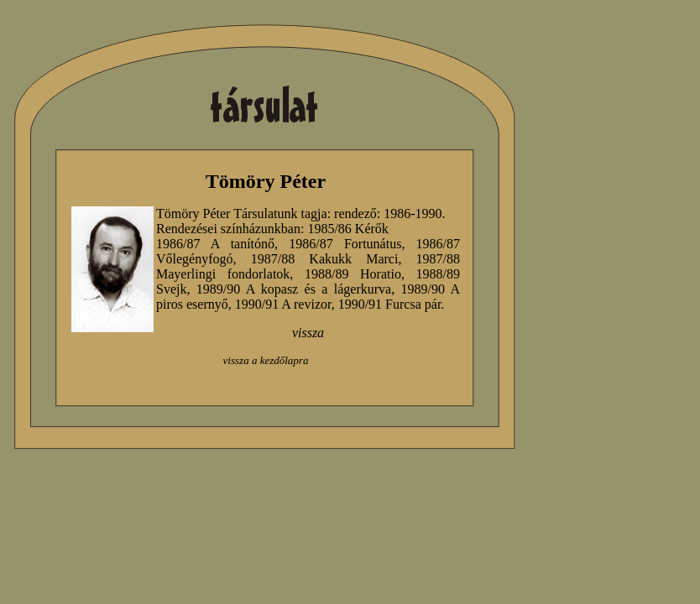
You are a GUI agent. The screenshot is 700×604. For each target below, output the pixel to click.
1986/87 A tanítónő (215, 244)
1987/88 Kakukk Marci (325, 259)
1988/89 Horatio (353, 274)
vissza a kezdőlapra (266, 360)
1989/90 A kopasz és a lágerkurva (294, 289)
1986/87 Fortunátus (345, 244)
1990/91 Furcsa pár (390, 304)
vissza (308, 333)
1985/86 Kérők (347, 229)
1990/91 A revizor (283, 304)
